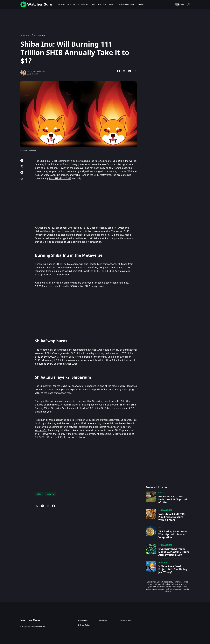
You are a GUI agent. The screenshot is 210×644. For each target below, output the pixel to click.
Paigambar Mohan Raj (36, 71)
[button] (179, 4)
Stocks (161, 493)
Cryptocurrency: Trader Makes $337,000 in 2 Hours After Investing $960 (174, 552)
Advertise (103, 621)
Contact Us (83, 621)
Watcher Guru (30, 620)
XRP (160, 528)
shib (39, 494)
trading (127, 434)
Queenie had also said (59, 235)
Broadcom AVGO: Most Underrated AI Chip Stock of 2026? (173, 499)
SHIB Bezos (90, 228)
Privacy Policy (84, 625)
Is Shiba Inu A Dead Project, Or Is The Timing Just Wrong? (173, 569)
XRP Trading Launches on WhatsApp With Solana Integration (173, 534)
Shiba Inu (25, 35)
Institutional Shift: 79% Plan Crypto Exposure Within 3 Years (172, 517)
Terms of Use (125, 621)
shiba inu (50, 494)
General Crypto (165, 510)
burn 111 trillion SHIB (60, 178)
